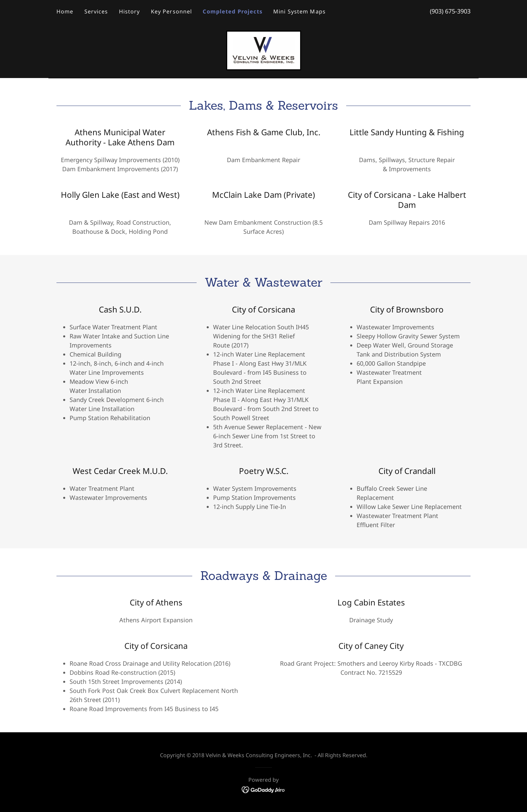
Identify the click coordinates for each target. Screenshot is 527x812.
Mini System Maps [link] (299, 11)
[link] (264, 50)
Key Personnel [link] (172, 11)
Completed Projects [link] (232, 11)
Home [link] (65, 11)
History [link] (130, 11)
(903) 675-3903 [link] (450, 11)
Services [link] (96, 11)
